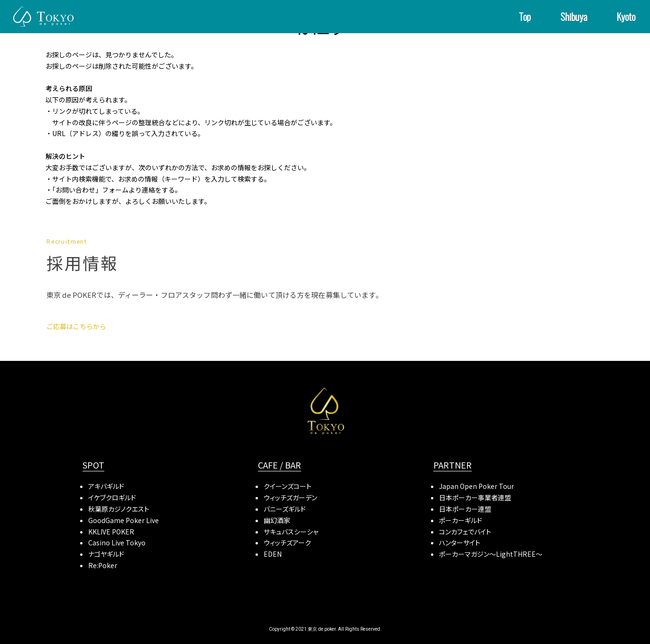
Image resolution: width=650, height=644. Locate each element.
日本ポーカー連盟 (465, 509)
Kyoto (626, 16)
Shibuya (574, 16)
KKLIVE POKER (111, 532)
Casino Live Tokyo (117, 543)
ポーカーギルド (461, 520)
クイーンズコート (288, 486)
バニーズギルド (285, 509)
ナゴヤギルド (106, 554)
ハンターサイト (460, 543)
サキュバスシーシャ (291, 532)
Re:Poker (103, 565)
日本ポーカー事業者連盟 (475, 497)
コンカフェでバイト (465, 532)
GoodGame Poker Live (124, 520)
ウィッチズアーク (287, 543)
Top (525, 16)
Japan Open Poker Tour (476, 486)
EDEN (273, 554)
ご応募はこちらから (76, 326)
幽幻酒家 (277, 520)
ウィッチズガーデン (290, 497)
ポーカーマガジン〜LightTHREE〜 (491, 554)
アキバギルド (106, 486)
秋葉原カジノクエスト (119, 509)
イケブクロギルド (112, 497)
